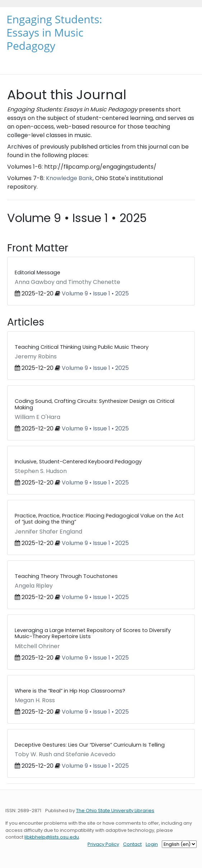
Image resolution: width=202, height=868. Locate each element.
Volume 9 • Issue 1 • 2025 (95, 293)
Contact (132, 844)
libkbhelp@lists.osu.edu (52, 837)
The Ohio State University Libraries (115, 811)
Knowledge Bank (69, 178)
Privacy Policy (103, 844)
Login (152, 844)
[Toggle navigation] (15, 62)
